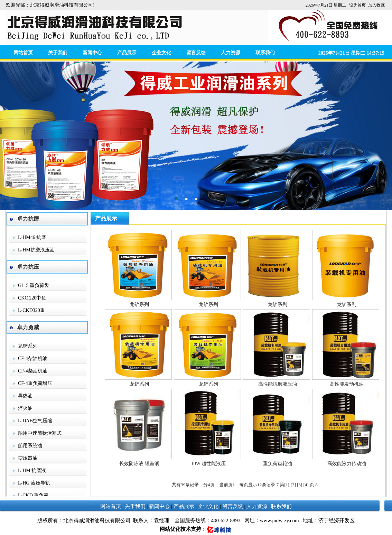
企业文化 (161, 53)
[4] (306, 485)
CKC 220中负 (32, 298)
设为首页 (357, 5)
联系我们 (265, 53)
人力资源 (231, 53)
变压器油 (28, 458)
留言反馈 (196, 53)
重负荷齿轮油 (278, 464)
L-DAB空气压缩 (35, 421)
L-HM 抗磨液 (32, 471)
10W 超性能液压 (208, 464)
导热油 (25, 396)
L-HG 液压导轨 (34, 483)
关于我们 (58, 53)
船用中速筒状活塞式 (40, 433)
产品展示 (127, 53)
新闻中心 (92, 53)
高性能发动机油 (347, 384)
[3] (300, 485)
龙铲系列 (28, 346)
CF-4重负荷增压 (35, 383)
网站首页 (23, 53)
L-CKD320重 (31, 310)
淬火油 (25, 408)
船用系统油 (30, 446)
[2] (293, 485)
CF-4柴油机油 (33, 358)
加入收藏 (376, 5)
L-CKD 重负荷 (33, 495)
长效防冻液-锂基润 (139, 464)
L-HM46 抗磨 (32, 237)
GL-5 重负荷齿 (34, 285)
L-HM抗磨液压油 (36, 250)
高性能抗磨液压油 (278, 384)
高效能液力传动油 (347, 464)
